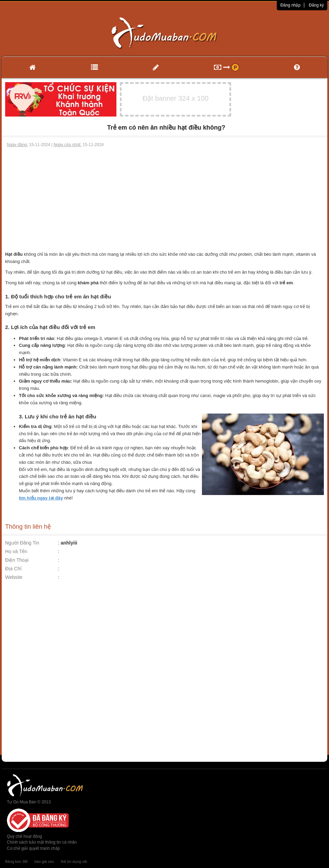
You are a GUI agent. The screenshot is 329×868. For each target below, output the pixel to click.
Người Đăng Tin (22, 543)
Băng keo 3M (16, 861)
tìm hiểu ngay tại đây (41, 498)
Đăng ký (316, 5)
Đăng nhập (290, 5)
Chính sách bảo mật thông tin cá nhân (42, 842)
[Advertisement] (165, 199)
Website (14, 577)
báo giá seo (44, 861)
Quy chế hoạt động (24, 836)
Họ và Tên (16, 551)
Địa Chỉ (13, 569)
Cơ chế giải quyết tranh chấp (33, 848)
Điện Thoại (17, 560)
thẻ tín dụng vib (74, 861)
